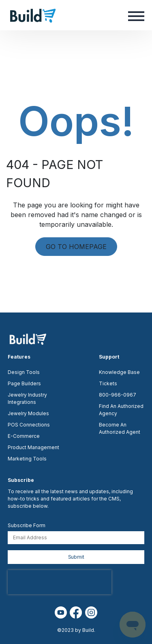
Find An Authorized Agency (121, 410)
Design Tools (24, 372)
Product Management (33, 447)
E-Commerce (24, 436)
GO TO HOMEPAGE (76, 247)
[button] (136, 15)
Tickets (108, 383)
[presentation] (60, 582)
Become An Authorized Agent (120, 428)
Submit (76, 557)
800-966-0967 (118, 395)
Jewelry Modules (28, 413)
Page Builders (24, 383)
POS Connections (29, 425)
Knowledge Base (119, 372)
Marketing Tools (27, 459)
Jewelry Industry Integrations (27, 398)
